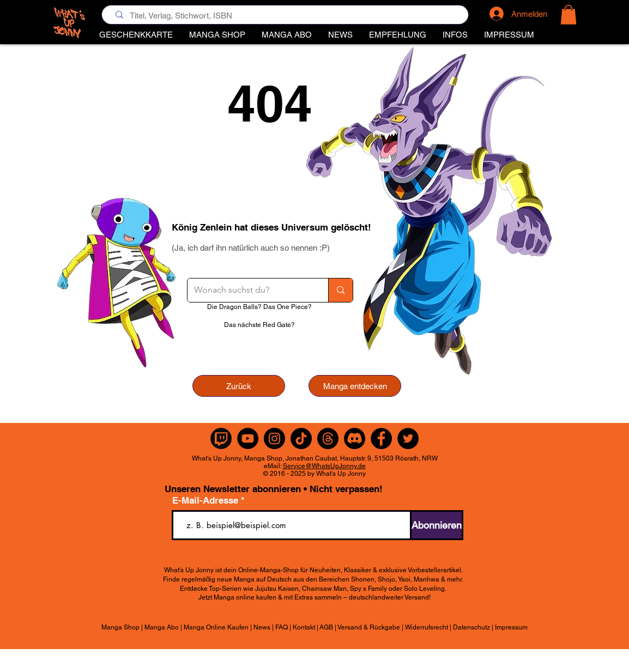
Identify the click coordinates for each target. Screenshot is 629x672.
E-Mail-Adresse (207, 501)
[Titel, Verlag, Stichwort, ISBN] (288, 16)
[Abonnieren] (437, 525)
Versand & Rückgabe (369, 627)
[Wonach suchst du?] (250, 290)
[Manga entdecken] (355, 386)
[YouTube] (248, 438)
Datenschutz (471, 627)
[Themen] (328, 438)
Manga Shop (120, 627)
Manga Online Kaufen (216, 627)
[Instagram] (274, 438)
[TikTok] (301, 438)
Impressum (511, 627)
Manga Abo (162, 627)
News (262, 627)
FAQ (282, 627)
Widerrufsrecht (427, 627)
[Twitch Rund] (221, 438)
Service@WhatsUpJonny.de (324, 466)
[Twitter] (408, 438)
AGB (326, 627)
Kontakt (304, 627)
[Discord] (355, 438)
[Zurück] (239, 386)
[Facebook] (381, 438)
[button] (398, 35)
